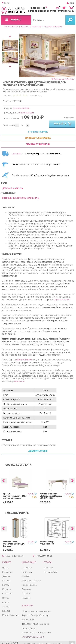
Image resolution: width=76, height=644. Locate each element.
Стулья (6, 602)
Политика (27, 589)
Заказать (63, 124)
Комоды (6, 581)
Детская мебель (11, 27)
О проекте (33, 11)
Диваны (6, 576)
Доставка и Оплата (31, 581)
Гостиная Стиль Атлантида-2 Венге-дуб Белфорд (14, 544)
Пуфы (5, 568)
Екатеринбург (50, 572)
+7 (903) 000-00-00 (38, 8)
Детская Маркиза (13, 188)
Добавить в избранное (64, 79)
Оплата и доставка (65, 11)
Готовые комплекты (53, 27)
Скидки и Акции (30, 585)
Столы (6, 598)
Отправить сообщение (33, 637)
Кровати (7, 589)
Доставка (16, 154)
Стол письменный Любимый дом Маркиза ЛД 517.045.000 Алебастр (51, 497)
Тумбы (6, 607)
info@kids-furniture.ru (14, 556)
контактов (19, 381)
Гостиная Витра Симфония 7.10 (47, 543)
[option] (47, 56)
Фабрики (42, 11)
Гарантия (26, 594)
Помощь (26, 598)
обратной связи (62, 300)
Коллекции (36, 27)
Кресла (6, 585)
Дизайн (26, 576)
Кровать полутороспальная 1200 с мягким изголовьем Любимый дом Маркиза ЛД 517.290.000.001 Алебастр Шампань (15, 499)
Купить (31, 494)
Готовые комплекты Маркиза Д (21, 198)
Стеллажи (7, 594)
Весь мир (48, 568)
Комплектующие (11, 615)
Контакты (51, 11)
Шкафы (6, 611)
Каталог (25, 27)
